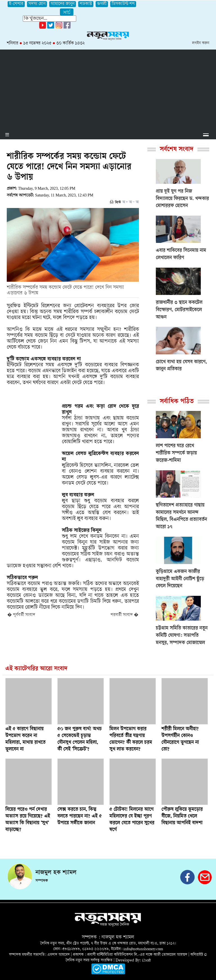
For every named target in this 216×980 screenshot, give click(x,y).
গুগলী (102, 4)
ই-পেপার (16, 4)
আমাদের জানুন (63, 4)
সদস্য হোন (37, 4)
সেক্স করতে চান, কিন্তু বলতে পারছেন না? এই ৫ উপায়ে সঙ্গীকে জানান (80, 816)
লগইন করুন (201, 43)
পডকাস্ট (86, 4)
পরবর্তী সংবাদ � (124, 615)
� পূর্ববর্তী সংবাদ (21, 615)
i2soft (146, 960)
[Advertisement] (108, 89)
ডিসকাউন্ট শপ (123, 4)
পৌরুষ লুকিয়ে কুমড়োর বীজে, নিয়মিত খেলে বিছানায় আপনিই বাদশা (182, 816)
